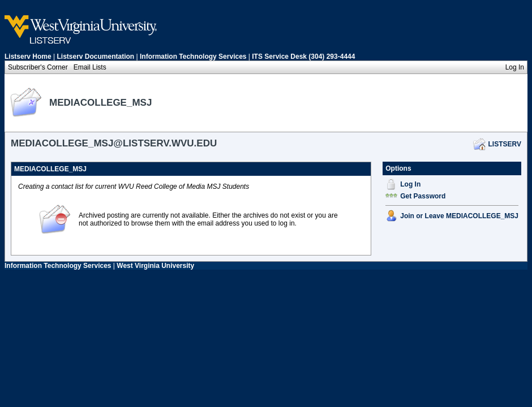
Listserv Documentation (96, 57)
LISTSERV (505, 144)
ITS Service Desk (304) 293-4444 (303, 57)
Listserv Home (28, 57)
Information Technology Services (193, 57)
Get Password (423, 196)
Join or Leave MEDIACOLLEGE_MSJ (459, 216)
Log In (410, 184)
